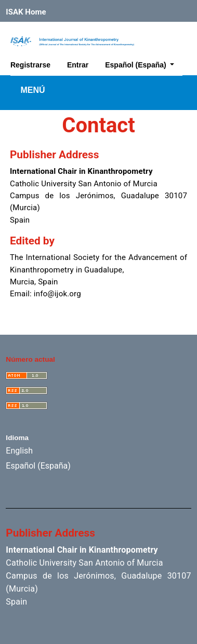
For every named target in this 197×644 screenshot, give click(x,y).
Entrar (78, 65)
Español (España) (143, 64)
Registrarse (30, 65)
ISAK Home (26, 12)
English (19, 451)
